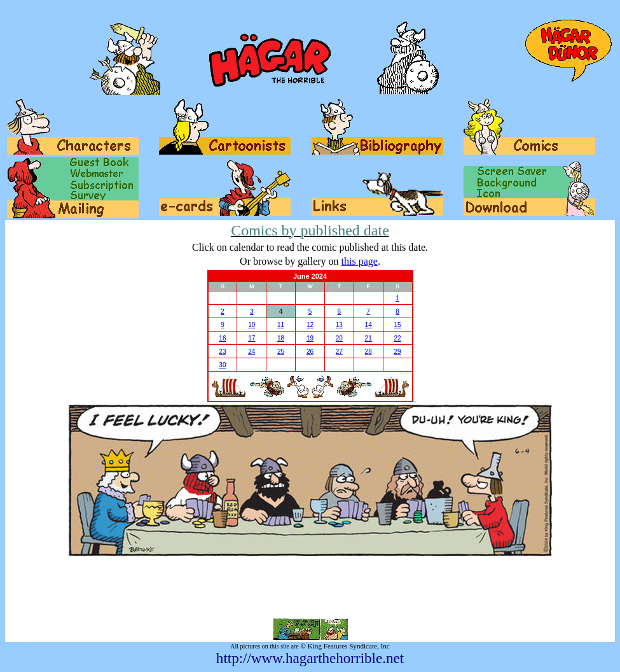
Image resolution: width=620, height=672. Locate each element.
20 (339, 338)
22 (397, 338)
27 (339, 352)
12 (310, 325)
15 (397, 325)
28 (369, 352)
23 (222, 352)
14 (369, 325)
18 (281, 338)
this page (360, 261)
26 (310, 352)
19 (310, 338)
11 (281, 325)
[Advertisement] (310, 587)
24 (251, 352)
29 (397, 352)
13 (339, 325)
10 (251, 325)
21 (369, 338)
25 (281, 352)
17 (251, 338)
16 (222, 338)
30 (222, 365)
